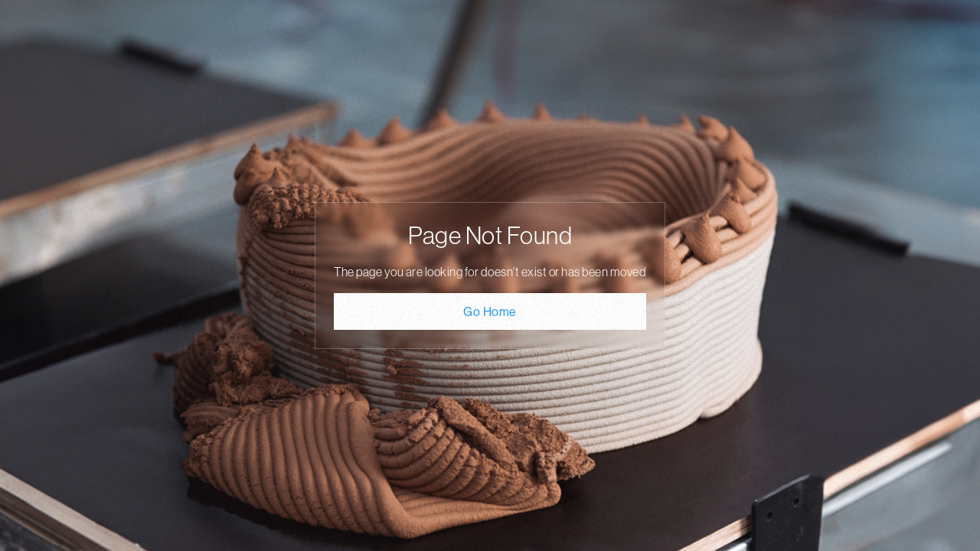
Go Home (490, 311)
